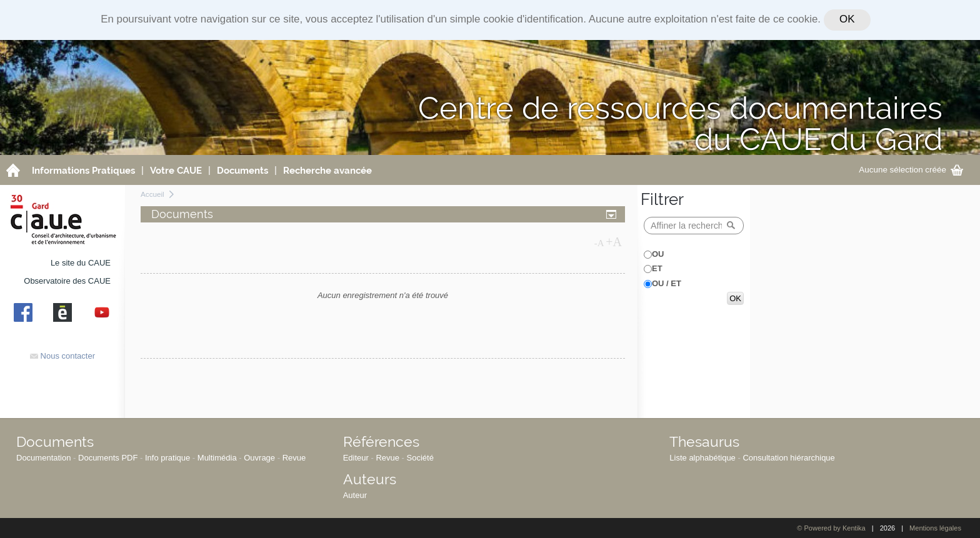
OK (847, 19)
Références (381, 441)
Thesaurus (704, 441)
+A (614, 242)
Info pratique (167, 458)
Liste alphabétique (702, 458)
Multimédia (217, 458)
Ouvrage (259, 458)
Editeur (356, 458)
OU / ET (667, 283)
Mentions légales (935, 528)
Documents (55, 441)
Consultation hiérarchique (788, 458)
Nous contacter (62, 356)
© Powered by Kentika (831, 528)
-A (599, 243)
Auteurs (370, 479)
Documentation (43, 458)
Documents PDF (108, 458)
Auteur (355, 495)
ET (657, 268)
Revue (294, 458)
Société (420, 458)
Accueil (152, 194)
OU (658, 254)
